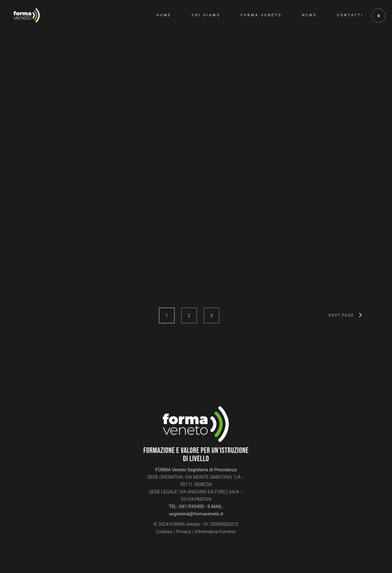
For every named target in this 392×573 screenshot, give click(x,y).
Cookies (164, 532)
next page (341, 315)
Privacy (184, 532)
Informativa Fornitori (215, 532)
